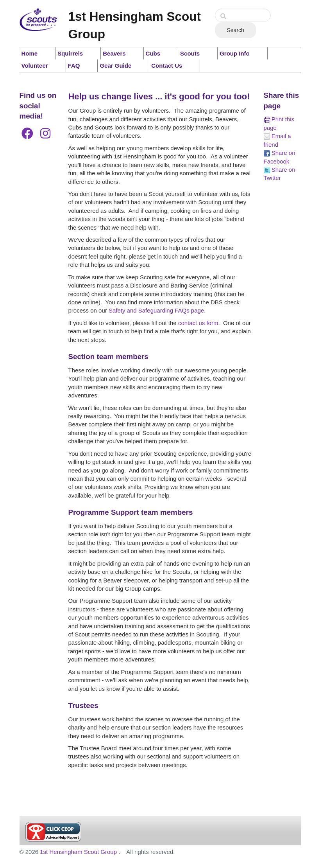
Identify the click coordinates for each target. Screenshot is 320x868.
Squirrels (70, 53)
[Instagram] (45, 134)
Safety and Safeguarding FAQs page (156, 310)
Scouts (190, 53)
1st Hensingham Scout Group (79, 852)
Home (30, 53)
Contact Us (167, 66)
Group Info (235, 53)
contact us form (198, 323)
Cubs (153, 53)
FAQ (74, 66)
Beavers (114, 53)
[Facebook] (27, 134)
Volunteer (35, 66)
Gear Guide (115, 66)
